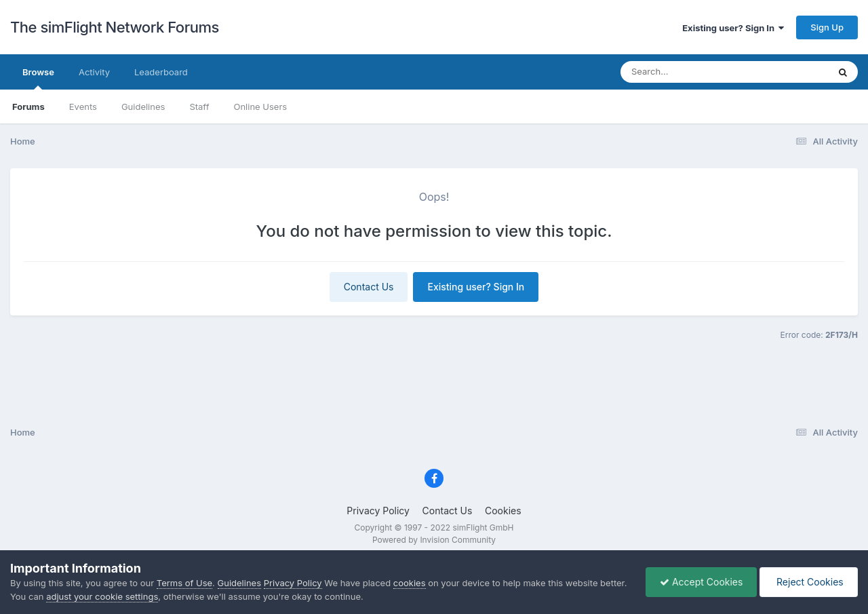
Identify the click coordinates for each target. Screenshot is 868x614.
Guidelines (143, 107)
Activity (94, 72)
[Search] (688, 72)
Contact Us (369, 287)
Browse (38, 78)
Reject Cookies (809, 582)
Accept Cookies (702, 582)
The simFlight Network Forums (115, 27)
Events (83, 107)
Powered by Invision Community (434, 540)
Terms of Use (184, 583)
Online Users (260, 107)
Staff (199, 107)
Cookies (503, 511)
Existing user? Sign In (733, 28)
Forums (28, 107)
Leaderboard (161, 72)
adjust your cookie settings (102, 596)
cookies (410, 583)
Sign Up (827, 27)
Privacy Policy (378, 511)
